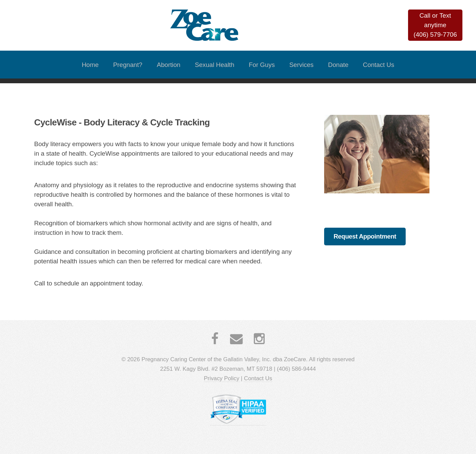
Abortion (169, 65)
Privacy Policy (222, 378)
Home (90, 65)
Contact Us (378, 65)
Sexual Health (215, 65)
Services (301, 65)
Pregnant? (128, 65)
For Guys (262, 65)
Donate (338, 65)
